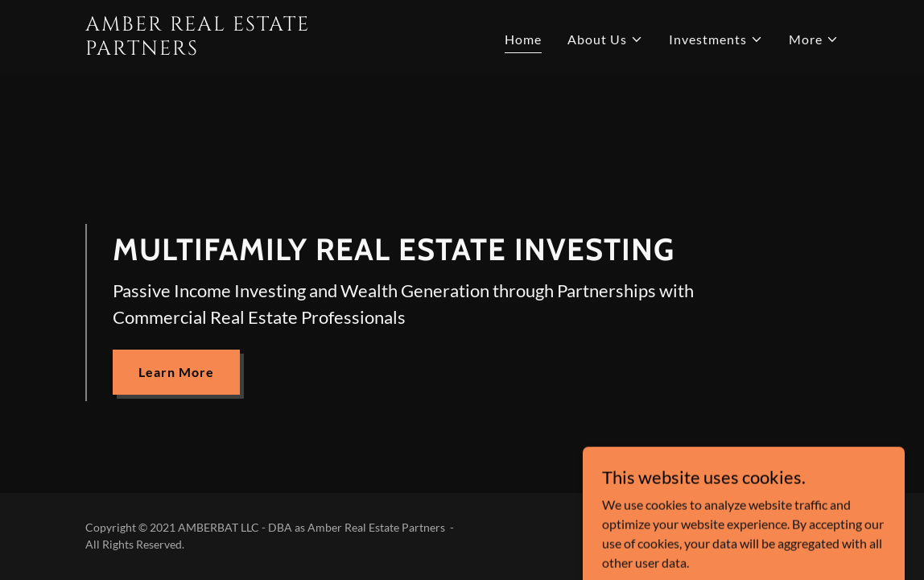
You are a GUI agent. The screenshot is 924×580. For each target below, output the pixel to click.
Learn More (176, 372)
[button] (605, 39)
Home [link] (523, 39)
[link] (217, 50)
